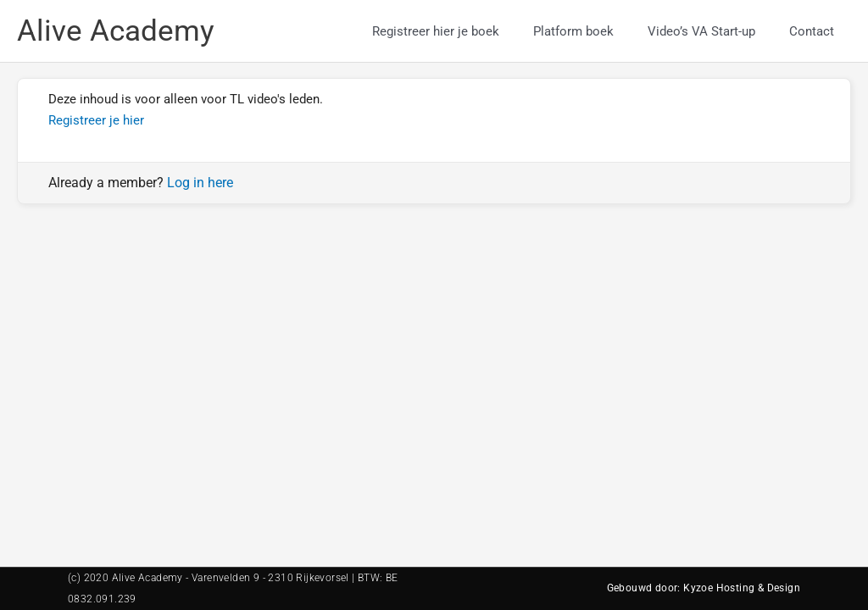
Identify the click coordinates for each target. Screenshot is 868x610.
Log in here (200, 183)
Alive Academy (116, 31)
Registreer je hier (96, 120)
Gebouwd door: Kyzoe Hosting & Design (704, 588)
